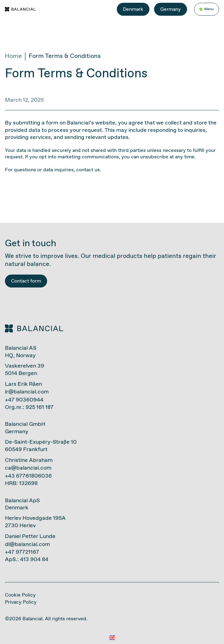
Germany (171, 9)
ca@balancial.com (28, 468)
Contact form (26, 281)
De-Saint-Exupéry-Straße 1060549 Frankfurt (41, 446)
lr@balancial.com (27, 392)
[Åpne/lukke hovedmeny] (207, 9)
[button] (112, 638)
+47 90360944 (24, 400)
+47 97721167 (22, 552)
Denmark (133, 9)
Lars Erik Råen (23, 384)
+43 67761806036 (28, 476)
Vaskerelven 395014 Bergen (24, 370)
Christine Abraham (29, 460)
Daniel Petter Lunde (30, 536)
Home (13, 56)
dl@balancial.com (27, 544)
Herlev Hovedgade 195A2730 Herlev (35, 522)
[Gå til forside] (20, 9)
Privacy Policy (21, 602)
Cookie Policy (20, 595)
